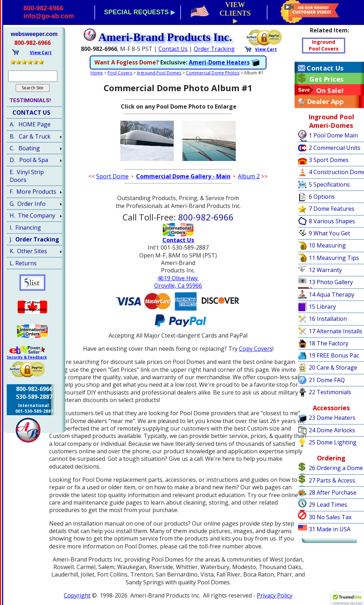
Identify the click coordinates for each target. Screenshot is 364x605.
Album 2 (249, 176)
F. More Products (33, 192)
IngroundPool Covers (324, 45)
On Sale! (330, 90)
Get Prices (326, 79)
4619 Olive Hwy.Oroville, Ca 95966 (178, 282)
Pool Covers (120, 73)
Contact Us (173, 49)
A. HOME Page (30, 124)
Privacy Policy (275, 595)
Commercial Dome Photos (213, 73)
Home (97, 73)
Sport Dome (112, 176)
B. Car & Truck (30, 136)
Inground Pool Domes (159, 73)
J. (34, 239)
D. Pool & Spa (29, 160)
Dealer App (325, 101)
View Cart (266, 49)
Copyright (77, 595)
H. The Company (32, 215)
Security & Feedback (27, 357)
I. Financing (25, 228)
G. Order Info (28, 204)
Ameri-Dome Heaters (219, 62)
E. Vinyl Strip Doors (27, 176)
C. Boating (25, 148)
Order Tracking (214, 49)
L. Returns (23, 263)
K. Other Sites (28, 251)
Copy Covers (256, 349)
